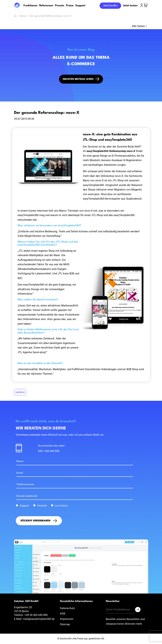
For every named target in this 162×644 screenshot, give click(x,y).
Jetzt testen (130, 6)
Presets (60, 6)
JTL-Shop (118, 180)
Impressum (67, 619)
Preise (70, 6)
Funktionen (30, 6)
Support (80, 6)
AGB (63, 614)
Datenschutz (67, 608)
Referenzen (46, 6)
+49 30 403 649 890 (36, 615)
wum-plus (94, 194)
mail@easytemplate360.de (39, 619)
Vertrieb (42, 506)
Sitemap (65, 624)
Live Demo (61, 506)
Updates (20, 392)
